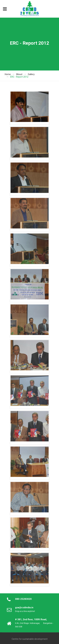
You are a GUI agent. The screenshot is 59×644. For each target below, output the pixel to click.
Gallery (31, 74)
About (19, 74)
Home (8, 74)
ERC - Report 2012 (19, 77)
